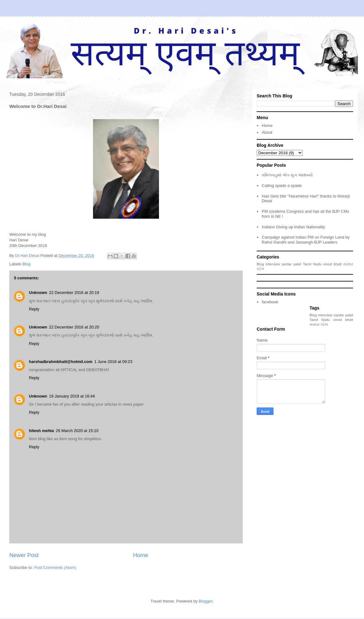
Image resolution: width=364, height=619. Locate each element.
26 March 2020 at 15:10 (77, 431)
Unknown (38, 293)
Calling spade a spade (282, 186)
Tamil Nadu (312, 264)
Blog (26, 264)
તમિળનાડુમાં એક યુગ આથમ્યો (287, 175)
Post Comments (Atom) (55, 568)
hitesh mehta (41, 431)
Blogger (206, 601)
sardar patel (292, 264)
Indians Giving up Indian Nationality (293, 227)
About (267, 132)
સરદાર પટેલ (319, 324)
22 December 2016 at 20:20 (74, 327)
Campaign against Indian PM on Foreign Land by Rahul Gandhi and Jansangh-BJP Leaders (306, 240)
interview (273, 264)
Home (141, 555)
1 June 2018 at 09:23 (113, 362)
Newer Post (24, 555)
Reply (34, 309)
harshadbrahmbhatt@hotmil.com (61, 362)
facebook (270, 302)
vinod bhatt (332, 264)
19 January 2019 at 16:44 (72, 396)
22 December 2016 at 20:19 (74, 293)
